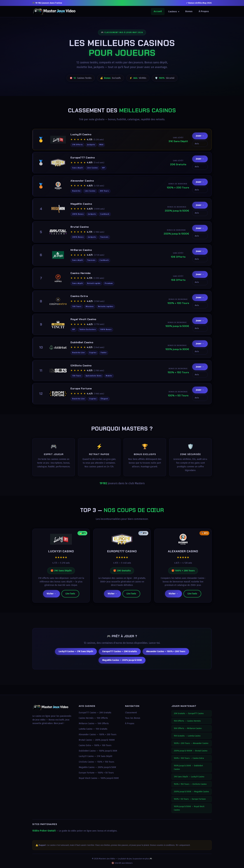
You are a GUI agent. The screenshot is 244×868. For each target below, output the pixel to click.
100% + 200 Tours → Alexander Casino (191, 743)
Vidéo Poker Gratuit (44, 831)
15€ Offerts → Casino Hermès (187, 721)
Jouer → (200, 139)
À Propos (204, 11)
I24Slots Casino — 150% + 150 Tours (96, 762)
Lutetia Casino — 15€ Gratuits (93, 729)
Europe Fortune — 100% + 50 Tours (96, 773)
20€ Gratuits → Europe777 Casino (189, 713)
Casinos (174, 11)
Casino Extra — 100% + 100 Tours (95, 745)
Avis (197, 146)
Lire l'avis (70, 597)
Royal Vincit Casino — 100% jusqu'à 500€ (99, 778)
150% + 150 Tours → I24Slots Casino (190, 784)
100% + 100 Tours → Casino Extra (189, 758)
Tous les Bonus (133, 718)
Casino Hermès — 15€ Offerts (93, 718)
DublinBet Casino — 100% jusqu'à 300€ (98, 751)
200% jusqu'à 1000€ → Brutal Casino (191, 751)
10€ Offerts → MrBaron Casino (188, 728)
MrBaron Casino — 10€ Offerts (94, 723)
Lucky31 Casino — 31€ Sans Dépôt (76, 654)
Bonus (189, 11)
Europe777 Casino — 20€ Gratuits (120, 654)
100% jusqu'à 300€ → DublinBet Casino (188, 767)
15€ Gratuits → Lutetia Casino (187, 736)
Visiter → (51, 597)
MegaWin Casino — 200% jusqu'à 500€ (122, 663)
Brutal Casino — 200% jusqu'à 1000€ (97, 740)
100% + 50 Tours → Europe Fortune (190, 799)
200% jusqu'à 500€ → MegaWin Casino (191, 792)
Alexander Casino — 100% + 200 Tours (166, 654)
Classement (131, 713)
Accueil (158, 11)
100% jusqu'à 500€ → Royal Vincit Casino (189, 808)
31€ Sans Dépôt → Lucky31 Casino (189, 777)
